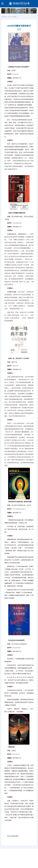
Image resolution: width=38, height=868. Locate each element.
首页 (9, 17)
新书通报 (14, 17)
